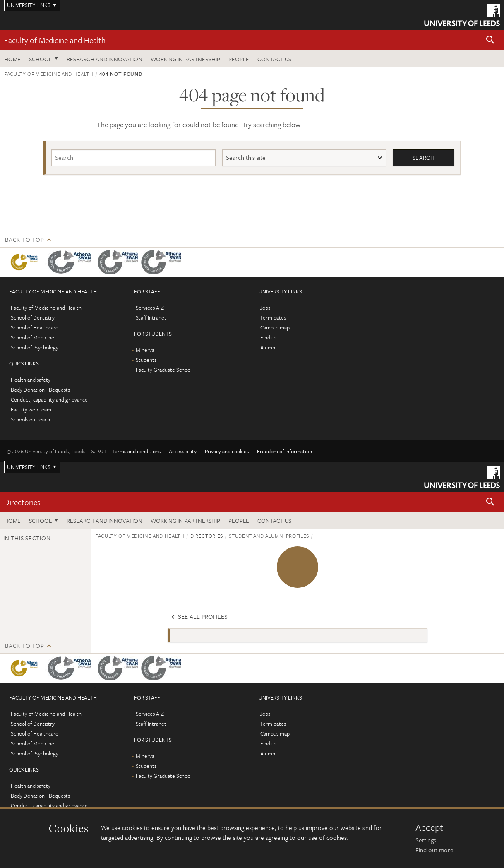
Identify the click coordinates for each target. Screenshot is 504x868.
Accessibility (183, 451)
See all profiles (199, 617)
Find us (268, 337)
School (40, 59)
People (239, 59)
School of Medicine (32, 337)
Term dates (273, 317)
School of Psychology (35, 347)
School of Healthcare (35, 327)
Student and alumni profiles (269, 536)
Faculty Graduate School (164, 370)
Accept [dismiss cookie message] (429, 827)
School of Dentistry (33, 317)
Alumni (268, 347)
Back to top (24, 239)
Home (12, 59)
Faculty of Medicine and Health (55, 40)
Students (146, 360)
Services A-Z (150, 308)
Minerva (145, 350)
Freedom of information (284, 451)
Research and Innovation (104, 59)
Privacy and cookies (227, 451)
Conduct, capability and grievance (49, 399)
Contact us (274, 59)
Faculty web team (31, 409)
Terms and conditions (136, 451)
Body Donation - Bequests (40, 390)
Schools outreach (30, 419)
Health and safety (31, 380)
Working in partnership (185, 59)
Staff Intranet (151, 317)
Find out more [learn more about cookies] (434, 850)
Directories (22, 502)
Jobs (265, 308)
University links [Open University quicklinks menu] (29, 467)
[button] (490, 40)
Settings (426, 840)
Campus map (275, 327)
